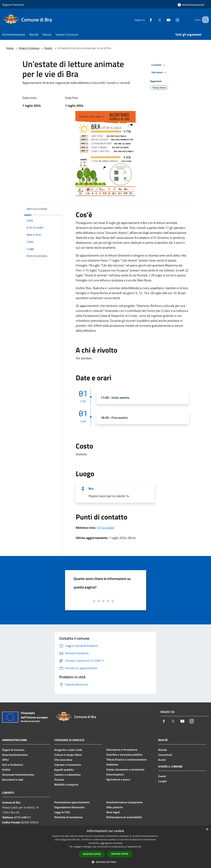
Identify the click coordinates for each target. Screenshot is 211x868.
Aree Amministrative (15, 755)
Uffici (5, 760)
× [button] (207, 829)
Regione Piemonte (13, 5)
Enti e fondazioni (13, 765)
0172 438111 (23, 817)
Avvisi (162, 760)
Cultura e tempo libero (68, 755)
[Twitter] (155, 20)
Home (10, 48)
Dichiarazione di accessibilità (124, 817)
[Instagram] (173, 20)
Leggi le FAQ (62, 812)
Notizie (163, 750)
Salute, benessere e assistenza (125, 769)
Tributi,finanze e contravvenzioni (126, 759)
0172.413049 (106, 528)
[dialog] (105, 847)
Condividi (159, 65)
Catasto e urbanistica (67, 775)
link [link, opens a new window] (140, 847)
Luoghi (162, 781)
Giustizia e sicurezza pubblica (124, 755)
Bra (91, 489)
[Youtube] (164, 20)
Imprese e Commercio (68, 765)
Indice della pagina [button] (37, 209)
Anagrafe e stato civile (68, 750)
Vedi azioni (159, 73)
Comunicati (165, 755)
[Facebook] (146, 20)
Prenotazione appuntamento (72, 802)
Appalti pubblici (64, 770)
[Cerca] (205, 20)
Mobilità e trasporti (66, 784)
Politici (6, 770)
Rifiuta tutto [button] (120, 854)
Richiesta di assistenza (68, 817)
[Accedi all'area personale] (191, 5)
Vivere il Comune (29, 48)
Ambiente (112, 764)
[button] (106, 862)
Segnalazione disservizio (69, 807)
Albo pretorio (115, 807)
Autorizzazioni (115, 774)
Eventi (48, 48)
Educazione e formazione (122, 750)
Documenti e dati (13, 780)
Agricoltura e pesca (118, 779)
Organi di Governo (13, 750)
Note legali (113, 812)
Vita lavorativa (63, 760)
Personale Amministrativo (18, 775)
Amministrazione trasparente (124, 802)
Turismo (59, 780)
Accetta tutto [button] (92, 854)
